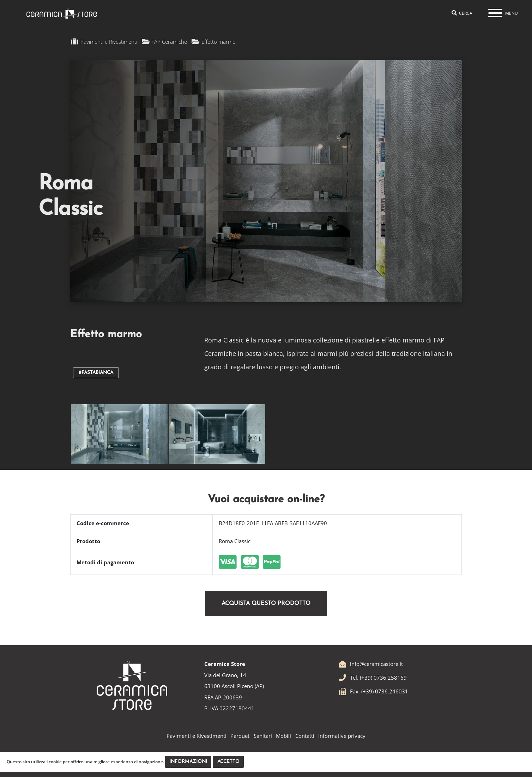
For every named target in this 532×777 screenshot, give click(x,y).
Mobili (283, 736)
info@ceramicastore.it (371, 664)
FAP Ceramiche (165, 42)
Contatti (305, 736)
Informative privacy (342, 736)
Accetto (228, 762)
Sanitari (263, 736)
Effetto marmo (213, 42)
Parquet (240, 736)
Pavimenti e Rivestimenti (104, 42)
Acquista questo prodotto (266, 603)
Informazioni (188, 762)
